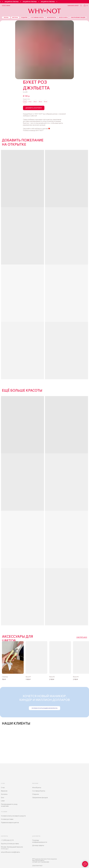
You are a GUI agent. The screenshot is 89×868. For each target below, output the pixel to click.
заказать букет (73, 6)
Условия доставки (7, 819)
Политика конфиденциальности (40, 841)
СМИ (3, 801)
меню (8, 6)
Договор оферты (38, 845)
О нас (3, 788)
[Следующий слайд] (70, 50)
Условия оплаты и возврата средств (13, 816)
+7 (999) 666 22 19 (7, 840)
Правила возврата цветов (10, 822)
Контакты (4, 794)
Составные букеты (39, 791)
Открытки (36, 794)
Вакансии (4, 791)
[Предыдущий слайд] (19, 50)
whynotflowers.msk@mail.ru (10, 852)
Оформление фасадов (40, 798)
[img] (36, 657)
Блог (3, 798)
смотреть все (82, 637)
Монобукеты (37, 788)
